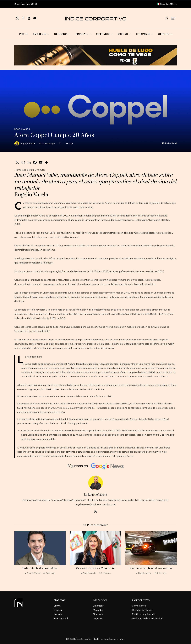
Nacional (58, 614)
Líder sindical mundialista (40, 569)
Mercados (98, 610)
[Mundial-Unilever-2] (96, 55)
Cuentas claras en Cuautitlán (95, 569)
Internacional (61, 618)
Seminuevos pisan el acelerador (151, 569)
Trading (58, 610)
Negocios (98, 618)
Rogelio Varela (22, 129)
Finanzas (98, 614)
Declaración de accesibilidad (147, 618)
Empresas (98, 606)
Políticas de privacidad (144, 614)
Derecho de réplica (142, 610)
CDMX (57, 606)
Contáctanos (139, 606)
